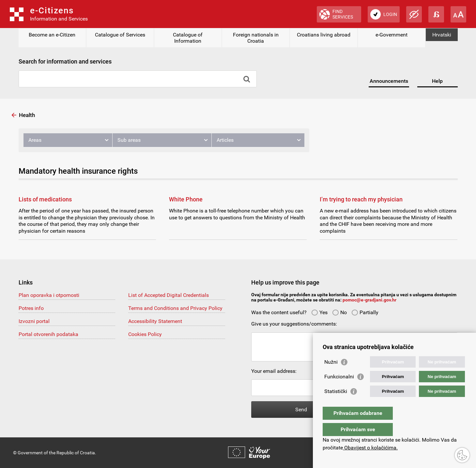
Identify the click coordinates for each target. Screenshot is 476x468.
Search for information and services (65, 61)
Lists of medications (45, 199)
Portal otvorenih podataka (48, 334)
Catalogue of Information (188, 38)
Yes (319, 312)
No (339, 312)
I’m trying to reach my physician (361, 199)
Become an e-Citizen (52, 35)
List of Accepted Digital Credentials (169, 295)
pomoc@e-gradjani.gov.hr (369, 300)
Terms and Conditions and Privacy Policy (175, 308)
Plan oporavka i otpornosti (49, 295)
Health (27, 115)
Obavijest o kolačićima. (370, 448)
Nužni (331, 375)
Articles (225, 140)
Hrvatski (442, 35)
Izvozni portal (34, 321)
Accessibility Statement (155, 321)
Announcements (389, 81)
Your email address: (274, 371)
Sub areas (129, 140)
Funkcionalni (339, 390)
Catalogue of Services (120, 35)
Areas (35, 140)
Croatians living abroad (324, 35)
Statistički (336, 404)
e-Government (392, 35)
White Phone (186, 199)
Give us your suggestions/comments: (294, 324)
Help (437, 81)
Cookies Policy (145, 334)
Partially (365, 312)
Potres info (31, 308)
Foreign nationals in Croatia (256, 38)
